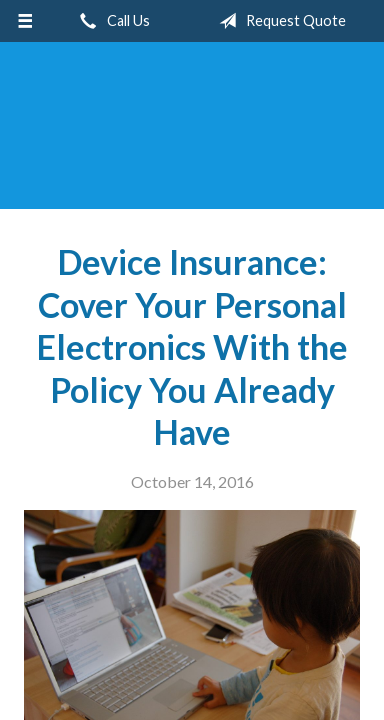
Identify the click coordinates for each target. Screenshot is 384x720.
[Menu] (25, 21)
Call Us (111, 21)
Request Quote (278, 21)
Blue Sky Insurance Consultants (192, 134)
